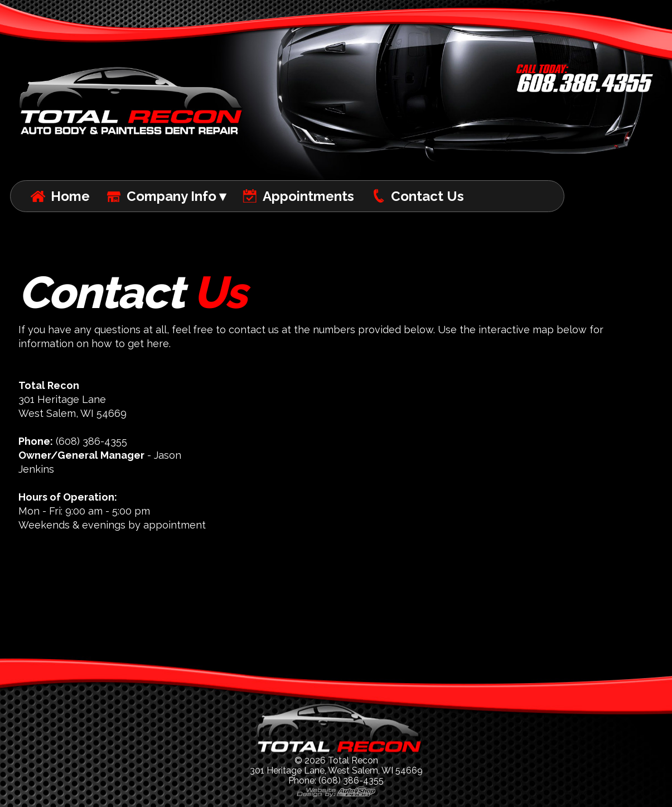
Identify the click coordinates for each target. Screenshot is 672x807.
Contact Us (427, 196)
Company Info (171, 196)
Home (70, 196)
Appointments (308, 196)
